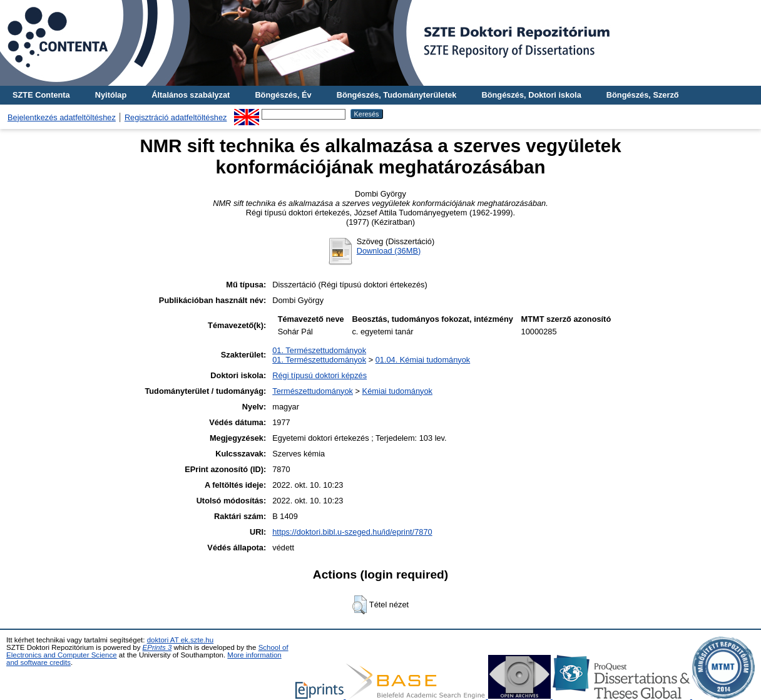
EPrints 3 (157, 647)
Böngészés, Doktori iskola (531, 95)
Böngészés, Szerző (643, 95)
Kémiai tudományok (397, 391)
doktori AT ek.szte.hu (180, 640)
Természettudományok (313, 391)
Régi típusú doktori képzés (319, 375)
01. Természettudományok (319, 350)
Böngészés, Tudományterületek (397, 95)
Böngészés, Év (283, 95)
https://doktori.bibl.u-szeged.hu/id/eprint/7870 (352, 532)
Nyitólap (111, 95)
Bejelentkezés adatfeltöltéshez (62, 117)
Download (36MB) (389, 251)
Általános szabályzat (191, 95)
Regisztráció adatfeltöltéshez (176, 117)
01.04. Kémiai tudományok (423, 360)
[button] (360, 605)
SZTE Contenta (41, 95)
